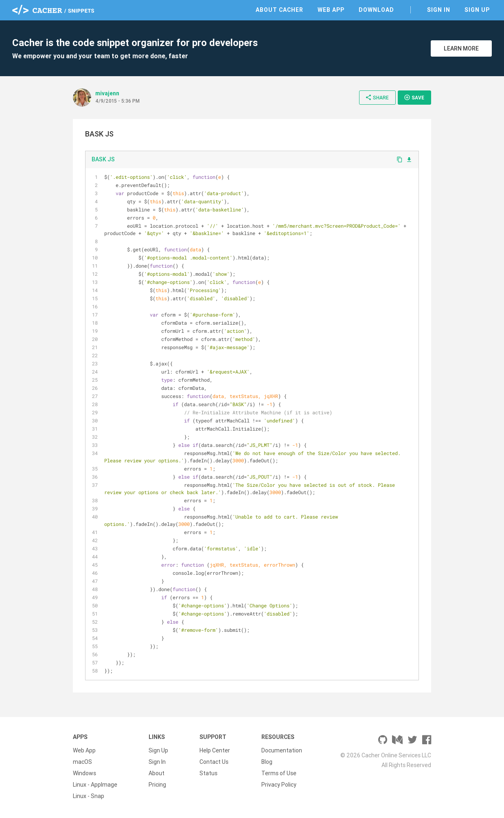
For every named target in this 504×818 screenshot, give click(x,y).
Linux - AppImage (95, 785)
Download (376, 10)
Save (414, 97)
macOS (82, 762)
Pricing (157, 785)
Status (208, 773)
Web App (331, 10)
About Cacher (279, 10)
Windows (84, 773)
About (157, 773)
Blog (267, 762)
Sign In (439, 10)
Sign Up (477, 10)
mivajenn (107, 93)
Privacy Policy (279, 785)
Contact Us (214, 762)
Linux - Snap (89, 796)
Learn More (461, 48)
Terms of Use (279, 773)
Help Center (215, 750)
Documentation (282, 750)
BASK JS (103, 159)
